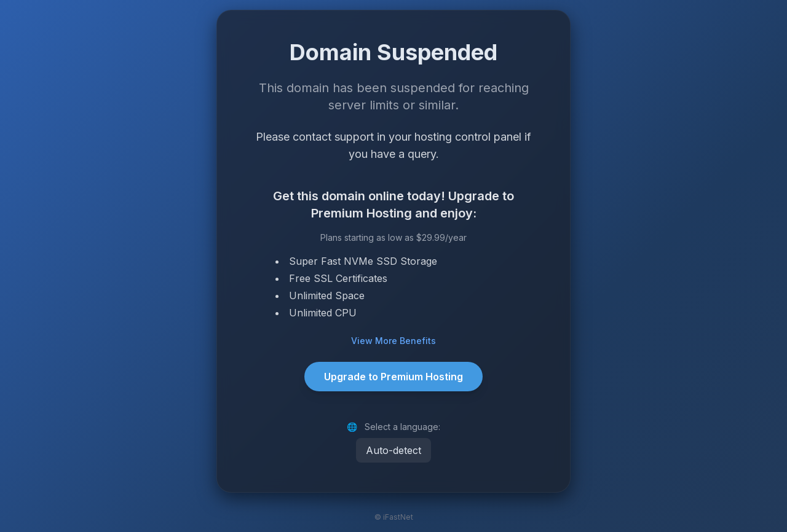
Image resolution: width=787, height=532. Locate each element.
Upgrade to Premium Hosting (393, 377)
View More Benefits (393, 341)
